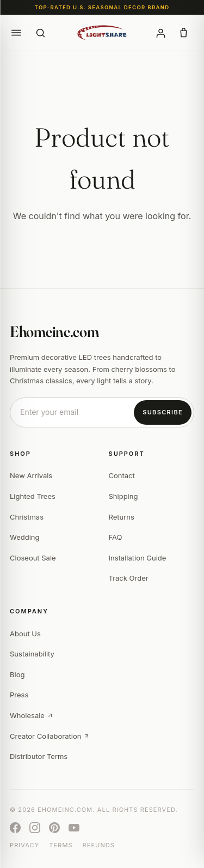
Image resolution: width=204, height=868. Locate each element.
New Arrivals (31, 475)
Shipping (123, 496)
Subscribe (163, 412)
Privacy (24, 845)
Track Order (129, 578)
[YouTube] (74, 828)
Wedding (24, 537)
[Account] (160, 33)
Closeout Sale (33, 558)
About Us (25, 634)
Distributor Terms (39, 756)
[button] (16, 33)
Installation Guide (138, 558)
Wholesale (32, 715)
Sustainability (32, 654)
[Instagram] (35, 828)
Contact (122, 475)
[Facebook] (15, 828)
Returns (122, 517)
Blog (17, 674)
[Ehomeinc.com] (102, 33)
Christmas (27, 517)
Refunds (99, 845)
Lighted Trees (33, 496)
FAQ (116, 537)
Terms (61, 845)
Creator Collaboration (50, 736)
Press (19, 695)
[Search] (40, 33)
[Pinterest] (54, 828)
